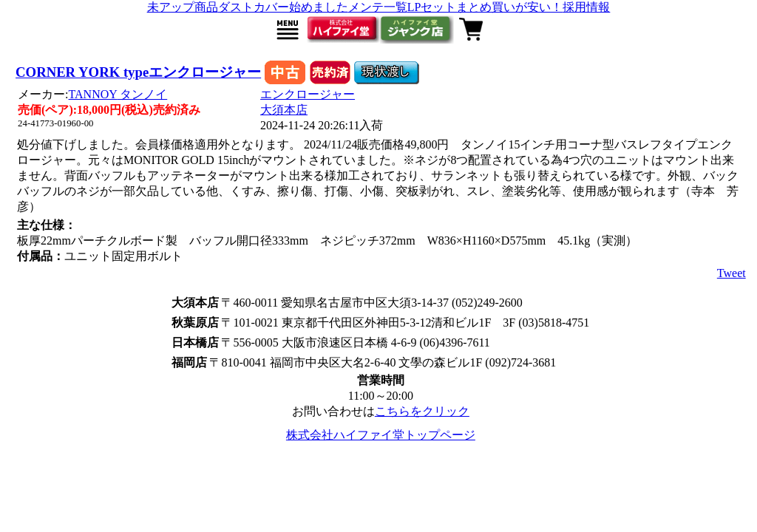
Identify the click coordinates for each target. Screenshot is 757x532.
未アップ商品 (183, 7)
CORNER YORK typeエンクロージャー (138, 72)
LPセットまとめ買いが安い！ (485, 7)
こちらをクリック (422, 411)
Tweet (731, 273)
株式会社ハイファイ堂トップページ (381, 435)
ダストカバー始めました (283, 7)
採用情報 (586, 7)
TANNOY (118, 94)
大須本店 (284, 110)
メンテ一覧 (378, 7)
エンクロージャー (308, 94)
